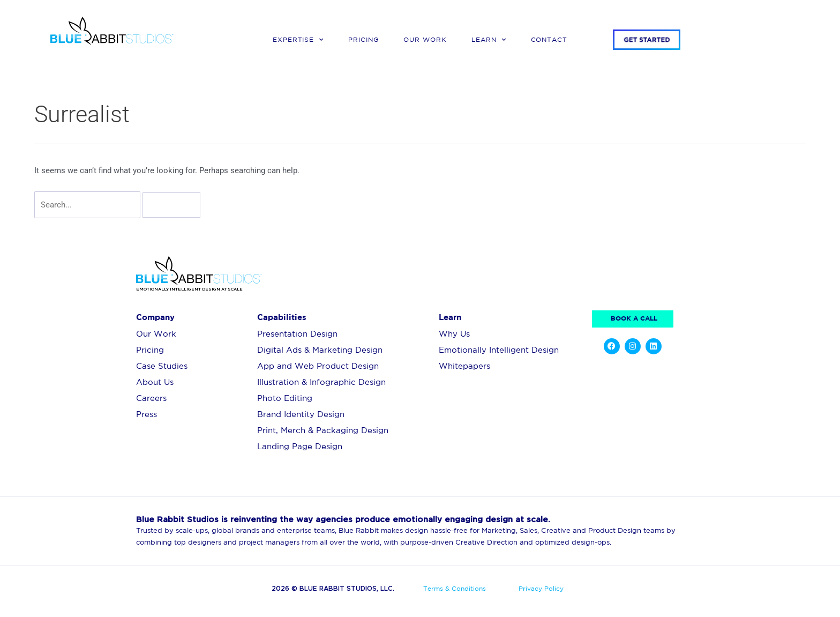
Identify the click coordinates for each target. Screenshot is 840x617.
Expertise (298, 40)
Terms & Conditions (455, 589)
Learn (489, 40)
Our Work (425, 40)
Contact (549, 40)
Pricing (363, 40)
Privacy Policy (541, 589)
